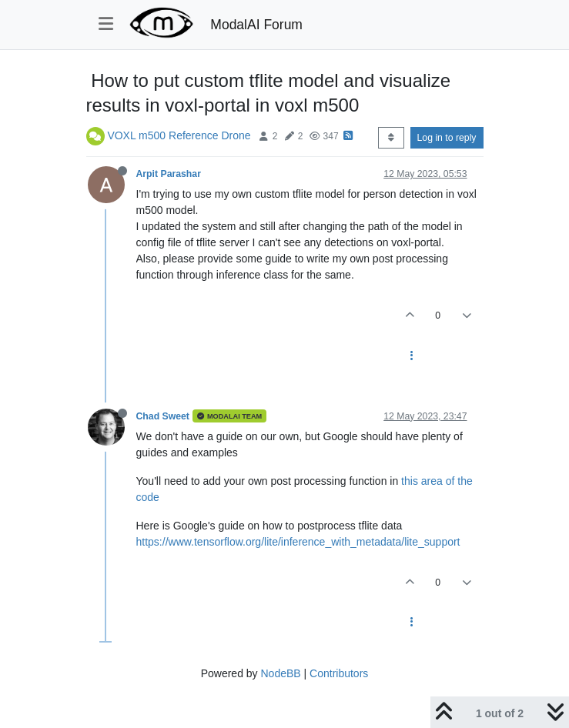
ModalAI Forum (256, 25)
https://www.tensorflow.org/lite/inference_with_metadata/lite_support (298, 542)
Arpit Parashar (169, 174)
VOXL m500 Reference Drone (179, 135)
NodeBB (280, 673)
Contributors (339, 673)
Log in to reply (447, 138)
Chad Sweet (163, 416)
